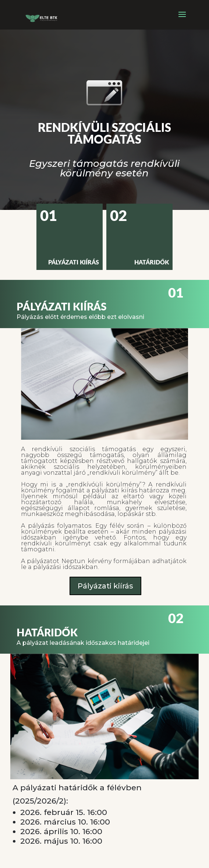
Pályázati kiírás (105, 586)
